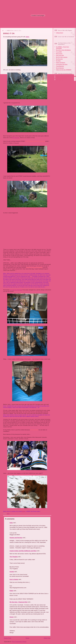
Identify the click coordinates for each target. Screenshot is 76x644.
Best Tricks (59, 54)
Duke (11, 523)
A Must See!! (60, 33)
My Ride (58, 61)
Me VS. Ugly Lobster (62, 57)
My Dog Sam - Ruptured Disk (18, 602)
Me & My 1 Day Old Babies (63, 50)
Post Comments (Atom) (19, 642)
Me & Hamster (60, 68)
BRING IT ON (9, 33)
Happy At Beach (61, 63)
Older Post (47, 638)
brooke (12, 572)
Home (27, 638)
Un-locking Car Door (62, 64)
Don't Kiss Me (60, 55)
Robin (24, 511)
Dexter (12, 617)
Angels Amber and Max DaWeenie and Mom (23, 551)
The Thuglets (14, 557)
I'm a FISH (59, 52)
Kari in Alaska (14, 579)
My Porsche (59, 59)
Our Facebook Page (62, 78)
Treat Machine (60, 66)
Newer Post (8, 638)
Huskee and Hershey (16, 538)
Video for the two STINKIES (64, 70)
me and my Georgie (16, 290)
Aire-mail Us (59, 80)
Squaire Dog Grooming (62, 76)
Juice (27, 37)
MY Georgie (16, 138)
